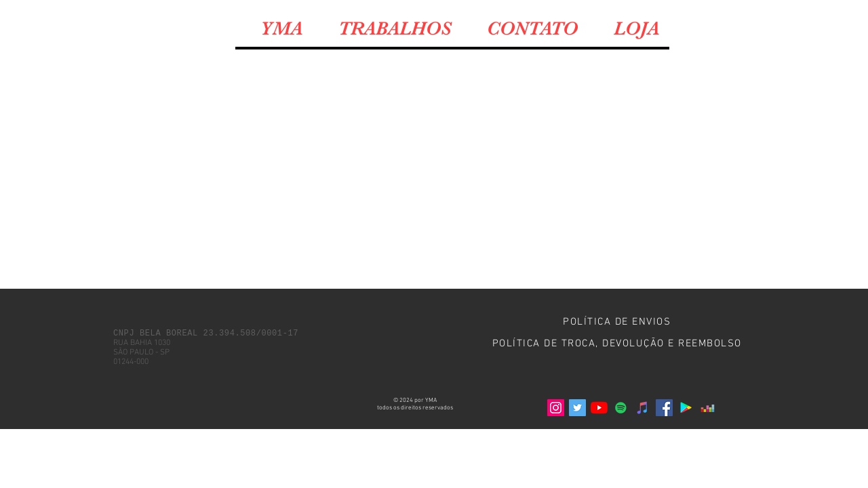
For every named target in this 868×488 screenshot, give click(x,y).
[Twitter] (577, 408)
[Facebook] (664, 408)
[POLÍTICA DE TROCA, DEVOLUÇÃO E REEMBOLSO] (618, 344)
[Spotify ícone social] (621, 408)
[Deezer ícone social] (708, 408)
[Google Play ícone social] (686, 408)
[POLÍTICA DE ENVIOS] (618, 322)
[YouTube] (599, 408)
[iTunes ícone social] (643, 408)
